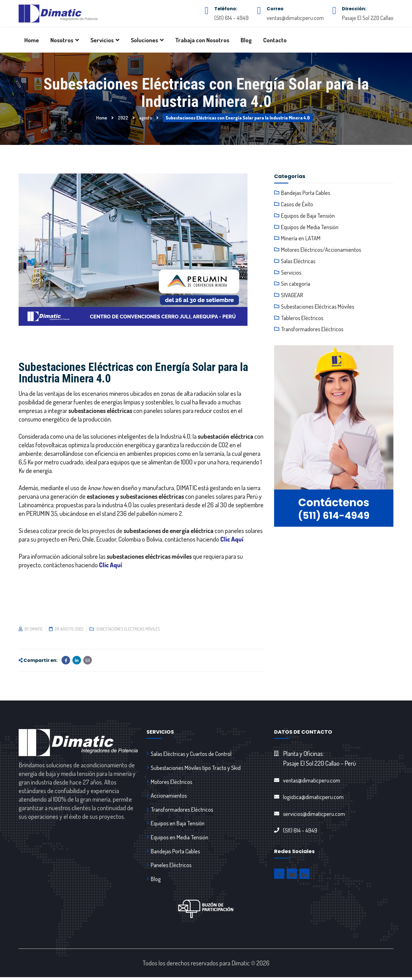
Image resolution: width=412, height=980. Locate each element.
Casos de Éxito (297, 204)
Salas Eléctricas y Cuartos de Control (191, 754)
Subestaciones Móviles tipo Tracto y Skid (196, 768)
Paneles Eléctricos (171, 867)
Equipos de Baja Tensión (308, 215)
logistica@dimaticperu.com (313, 797)
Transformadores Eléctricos (312, 330)
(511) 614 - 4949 (231, 18)
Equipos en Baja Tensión (178, 825)
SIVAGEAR (292, 296)
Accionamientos (169, 796)
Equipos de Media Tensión (310, 227)
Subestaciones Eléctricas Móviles (128, 629)
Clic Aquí (232, 539)
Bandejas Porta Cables (306, 193)
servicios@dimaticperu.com (314, 814)
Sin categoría (296, 284)
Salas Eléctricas (298, 261)
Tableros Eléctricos (302, 318)
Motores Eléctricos (172, 782)
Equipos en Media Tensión (180, 839)
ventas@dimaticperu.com (295, 18)
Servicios (291, 273)
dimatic (36, 629)
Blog (156, 881)
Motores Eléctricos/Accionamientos (321, 250)
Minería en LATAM (301, 238)
